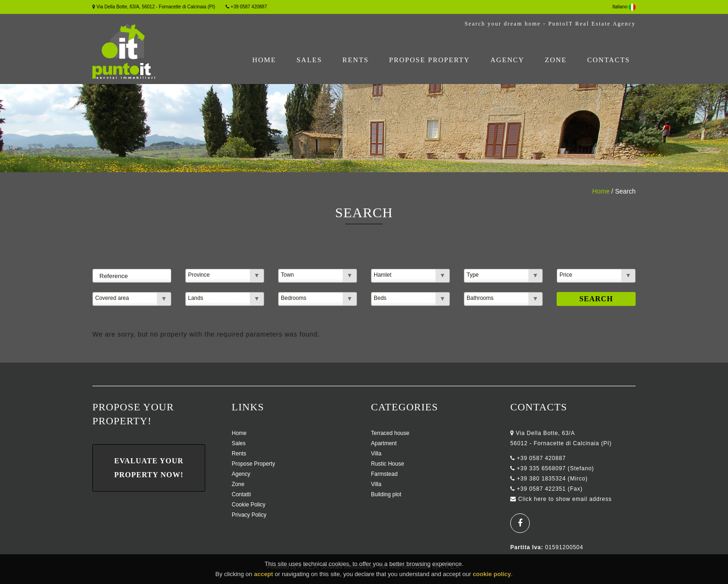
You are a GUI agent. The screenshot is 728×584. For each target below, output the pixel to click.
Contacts (609, 60)
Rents (356, 60)
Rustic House (387, 464)
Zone (556, 60)
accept (263, 576)
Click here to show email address (565, 499)
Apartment (384, 443)
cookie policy (492, 576)
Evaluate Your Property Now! (149, 468)
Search (596, 299)
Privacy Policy (249, 515)
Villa (376, 454)
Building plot (386, 494)
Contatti (241, 494)
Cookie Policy (249, 505)
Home (264, 60)
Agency (507, 60)
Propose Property (429, 60)
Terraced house (390, 433)
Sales (309, 60)
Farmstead (384, 474)
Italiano (624, 7)
